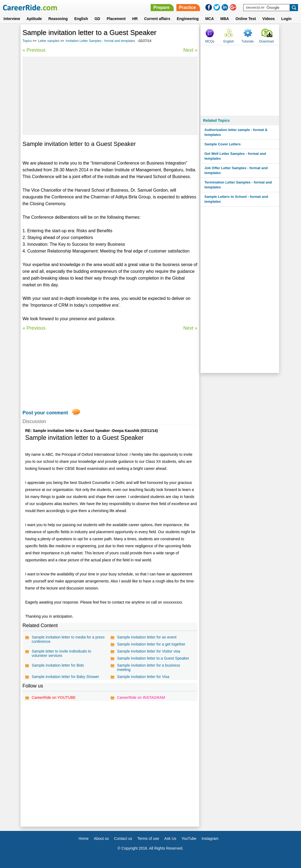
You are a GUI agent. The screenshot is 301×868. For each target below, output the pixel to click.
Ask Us (170, 838)
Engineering (188, 19)
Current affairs (157, 19)
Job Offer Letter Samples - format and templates (236, 170)
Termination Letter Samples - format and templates (238, 185)
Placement (116, 19)
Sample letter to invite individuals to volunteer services (61, 653)
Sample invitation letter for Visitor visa (149, 651)
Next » (190, 50)
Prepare (161, 7)
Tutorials (248, 41)
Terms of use (148, 838)
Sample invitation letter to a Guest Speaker (153, 658)
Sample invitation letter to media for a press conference (68, 639)
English (81, 19)
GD (97, 19)
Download (266, 41)
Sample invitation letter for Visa (143, 677)
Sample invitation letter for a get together (151, 644)
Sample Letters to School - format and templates (236, 199)
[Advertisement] (110, 96)
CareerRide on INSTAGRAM (141, 697)
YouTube (189, 838)
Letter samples (49, 41)
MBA (225, 19)
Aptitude (34, 19)
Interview (12, 19)
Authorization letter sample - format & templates (236, 132)
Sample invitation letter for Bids (58, 665)
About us (101, 838)
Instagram (210, 838)
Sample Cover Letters (223, 144)
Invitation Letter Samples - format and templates (100, 41)
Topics (27, 41)
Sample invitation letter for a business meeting (149, 667)
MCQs (210, 41)
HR (135, 19)
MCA (209, 19)
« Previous (34, 50)
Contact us (123, 838)
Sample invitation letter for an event (147, 637)
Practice (187, 7)
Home (84, 838)
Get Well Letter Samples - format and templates (235, 156)
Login (286, 19)
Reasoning (58, 19)
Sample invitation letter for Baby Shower (65, 677)
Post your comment (45, 413)
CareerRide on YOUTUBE (54, 697)
